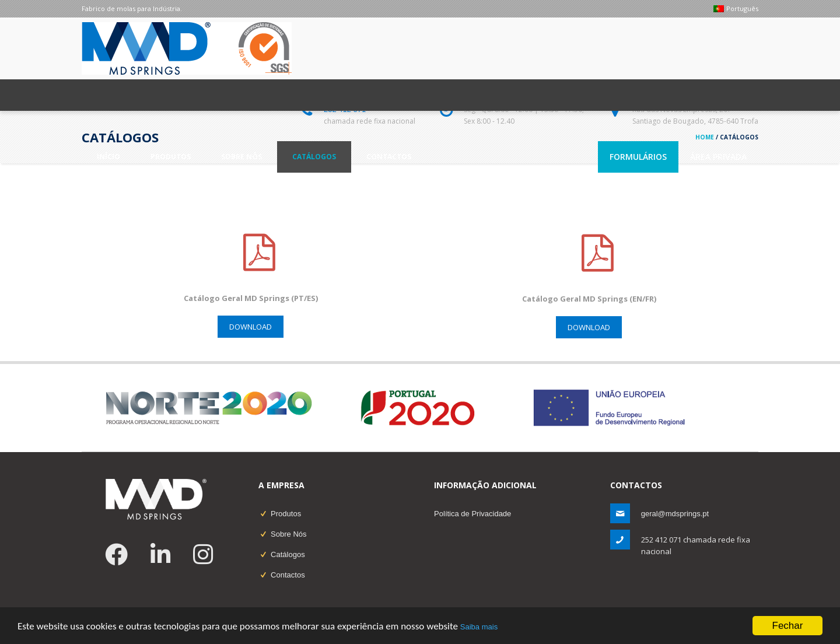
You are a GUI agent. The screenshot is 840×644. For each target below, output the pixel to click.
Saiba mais (479, 627)
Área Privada (718, 157)
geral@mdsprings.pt (675, 514)
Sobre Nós (288, 534)
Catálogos (288, 554)
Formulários (638, 157)
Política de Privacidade (473, 514)
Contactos (288, 575)
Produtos (286, 514)
